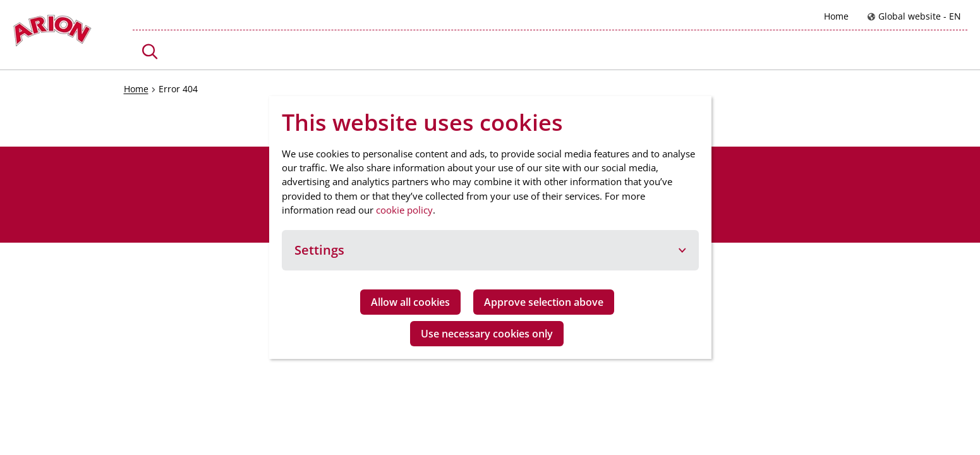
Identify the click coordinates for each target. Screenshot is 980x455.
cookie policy (404, 210)
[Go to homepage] (52, 34)
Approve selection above (544, 302)
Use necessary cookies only (487, 334)
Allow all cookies (410, 302)
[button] (150, 52)
